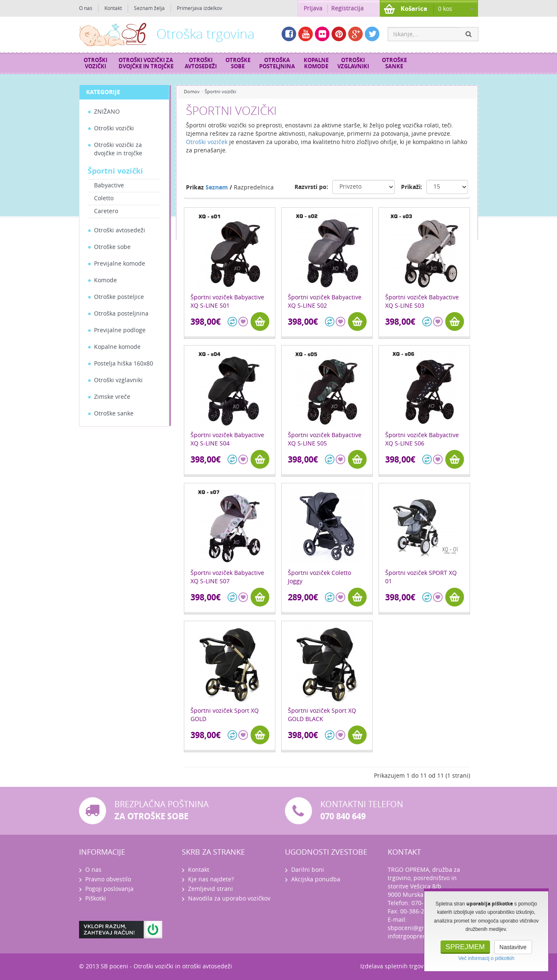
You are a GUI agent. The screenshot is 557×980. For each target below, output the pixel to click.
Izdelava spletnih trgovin (395, 966)
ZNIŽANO (107, 112)
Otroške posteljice (119, 297)
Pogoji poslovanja (109, 889)
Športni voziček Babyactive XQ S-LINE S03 (422, 302)
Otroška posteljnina (277, 63)
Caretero (106, 211)
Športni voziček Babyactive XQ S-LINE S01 (227, 302)
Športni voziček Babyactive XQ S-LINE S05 (325, 439)
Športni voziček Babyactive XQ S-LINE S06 (422, 439)
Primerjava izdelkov (199, 8)
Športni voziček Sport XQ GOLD (225, 715)
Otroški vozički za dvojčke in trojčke (146, 63)
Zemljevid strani (210, 889)
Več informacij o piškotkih (486, 958)
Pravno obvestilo (108, 879)
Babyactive (109, 185)
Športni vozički (115, 171)
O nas (86, 8)
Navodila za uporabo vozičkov (229, 899)
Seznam (217, 188)
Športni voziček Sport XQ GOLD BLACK (322, 715)
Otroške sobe (238, 63)
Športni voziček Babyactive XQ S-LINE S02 (325, 302)
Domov (192, 92)
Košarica (414, 9)
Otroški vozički (95, 63)
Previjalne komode (120, 264)
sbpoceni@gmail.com (417, 928)
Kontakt (113, 8)
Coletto (104, 198)
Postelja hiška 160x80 (124, 364)
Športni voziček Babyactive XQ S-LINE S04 (227, 439)
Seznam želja (149, 8)
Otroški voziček (207, 142)
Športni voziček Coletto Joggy (319, 577)
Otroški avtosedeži (201, 63)
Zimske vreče (112, 397)
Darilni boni (308, 870)
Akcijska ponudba (316, 879)
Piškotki (96, 899)
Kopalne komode (316, 63)
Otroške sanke (394, 63)
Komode (105, 280)
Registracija (347, 9)
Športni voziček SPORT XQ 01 (421, 577)
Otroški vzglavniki (353, 63)
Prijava (313, 9)
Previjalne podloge (120, 330)
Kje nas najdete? (211, 879)
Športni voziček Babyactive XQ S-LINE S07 (227, 577)
